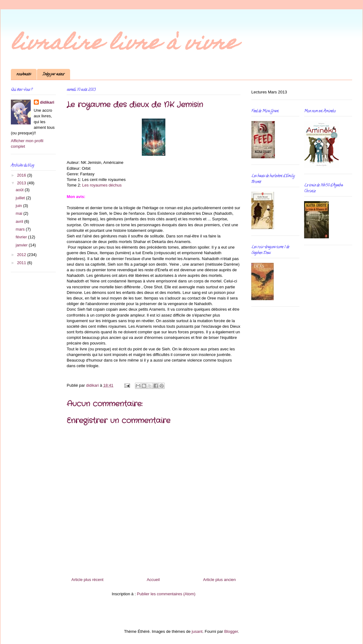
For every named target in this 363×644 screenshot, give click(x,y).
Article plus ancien (220, 580)
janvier (22, 245)
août (20, 190)
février (22, 237)
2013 (22, 183)
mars (21, 229)
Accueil (153, 580)
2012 (22, 255)
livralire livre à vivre (124, 45)
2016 (22, 175)
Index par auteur (54, 74)
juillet (21, 198)
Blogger (231, 631)
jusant (197, 631)
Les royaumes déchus (102, 185)
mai (20, 213)
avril (20, 221)
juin (20, 206)
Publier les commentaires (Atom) (166, 594)
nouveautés (24, 74)
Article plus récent (87, 580)
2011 (22, 263)
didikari (47, 102)
